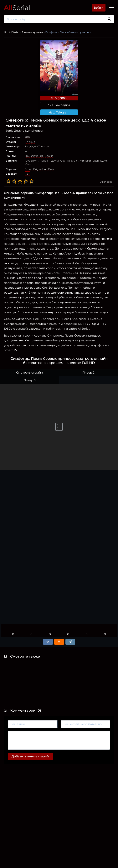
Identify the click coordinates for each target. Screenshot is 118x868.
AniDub (49, 169)
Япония (30, 142)
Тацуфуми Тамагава (38, 146)
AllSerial (14, 32)
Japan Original (34, 169)
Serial (17, 8)
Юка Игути (32, 161)
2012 (28, 137)
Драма (49, 156)
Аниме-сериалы (32, 32)
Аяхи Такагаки (69, 161)
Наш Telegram (59, 112)
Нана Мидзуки (49, 161)
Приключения (34, 156)
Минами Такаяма (91, 161)
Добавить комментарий (30, 756)
